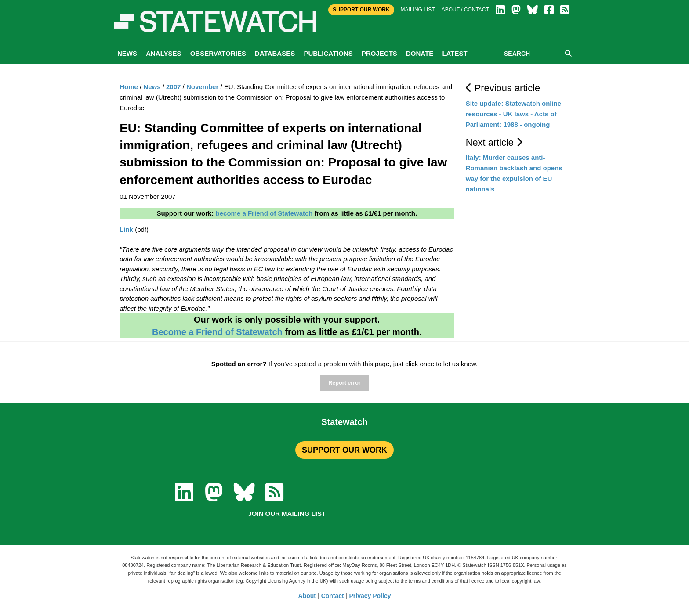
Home (129, 87)
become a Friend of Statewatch (264, 213)
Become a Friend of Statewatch (217, 332)
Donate (420, 53)
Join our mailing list (287, 513)
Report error (344, 383)
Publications (328, 53)
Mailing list (418, 10)
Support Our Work (361, 10)
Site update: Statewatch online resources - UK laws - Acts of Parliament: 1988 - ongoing (514, 114)
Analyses (163, 53)
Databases (275, 53)
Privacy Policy (370, 596)
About (307, 596)
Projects (379, 53)
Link (126, 229)
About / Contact (465, 10)
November (202, 87)
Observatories (218, 53)
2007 (173, 87)
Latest (455, 53)
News (127, 53)
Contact (333, 596)
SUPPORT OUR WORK (344, 450)
